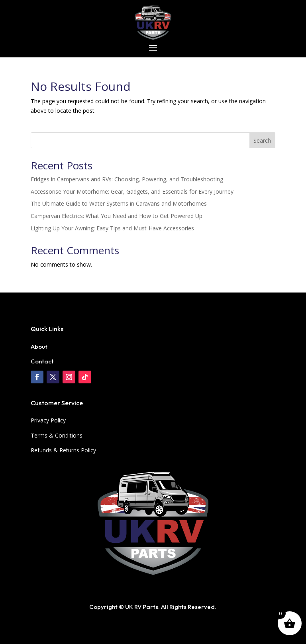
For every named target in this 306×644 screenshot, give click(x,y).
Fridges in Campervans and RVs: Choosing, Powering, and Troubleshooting (127, 179)
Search (262, 140)
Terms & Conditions (57, 435)
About (39, 347)
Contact (42, 361)
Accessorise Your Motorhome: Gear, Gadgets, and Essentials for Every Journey (132, 191)
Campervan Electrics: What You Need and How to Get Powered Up (117, 216)
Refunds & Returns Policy (63, 450)
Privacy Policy (48, 420)
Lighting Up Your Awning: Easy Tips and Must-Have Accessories (112, 228)
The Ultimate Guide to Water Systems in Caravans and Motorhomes (119, 203)
